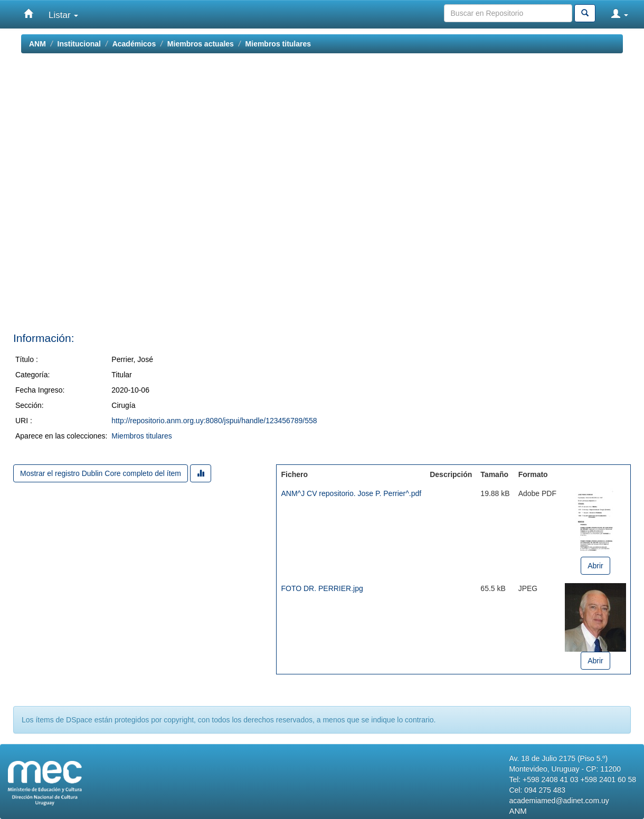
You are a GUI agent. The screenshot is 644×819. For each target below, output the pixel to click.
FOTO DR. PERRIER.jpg (322, 588)
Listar (63, 15)
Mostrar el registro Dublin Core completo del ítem (101, 473)
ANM (37, 44)
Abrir (595, 566)
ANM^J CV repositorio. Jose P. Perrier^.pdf (351, 493)
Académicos (134, 44)
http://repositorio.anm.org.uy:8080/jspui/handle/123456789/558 (214, 421)
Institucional (79, 44)
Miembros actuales (201, 44)
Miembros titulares (278, 44)
